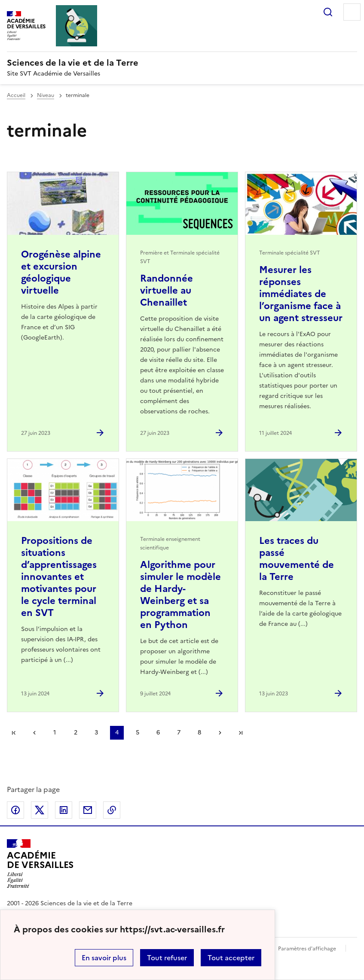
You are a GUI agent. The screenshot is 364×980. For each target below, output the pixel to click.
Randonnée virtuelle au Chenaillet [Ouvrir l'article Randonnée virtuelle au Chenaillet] (167, 290)
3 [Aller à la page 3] (96, 733)
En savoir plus (104, 958)
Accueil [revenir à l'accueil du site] (16, 95)
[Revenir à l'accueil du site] (40, 864)
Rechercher (328, 12)
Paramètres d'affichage (307, 949)
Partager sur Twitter (40, 810)
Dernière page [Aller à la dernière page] (241, 733)
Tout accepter (231, 958)
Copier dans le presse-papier (112, 810)
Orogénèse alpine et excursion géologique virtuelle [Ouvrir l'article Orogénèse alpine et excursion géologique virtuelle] (61, 272)
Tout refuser (167, 958)
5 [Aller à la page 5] (138, 733)
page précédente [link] (34, 733)
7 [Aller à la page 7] (179, 733)
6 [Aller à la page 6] (158, 733)
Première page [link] (14, 733)
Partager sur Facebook (15, 810)
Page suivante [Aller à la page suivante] (220, 733)
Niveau (46, 95)
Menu (352, 12)
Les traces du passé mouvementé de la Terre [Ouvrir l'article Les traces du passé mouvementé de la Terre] (297, 559)
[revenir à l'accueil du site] (182, 63)
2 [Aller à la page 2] (76, 733)
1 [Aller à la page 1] (55, 733)
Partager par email (88, 810)
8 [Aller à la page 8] (199, 733)
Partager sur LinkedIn (64, 810)
